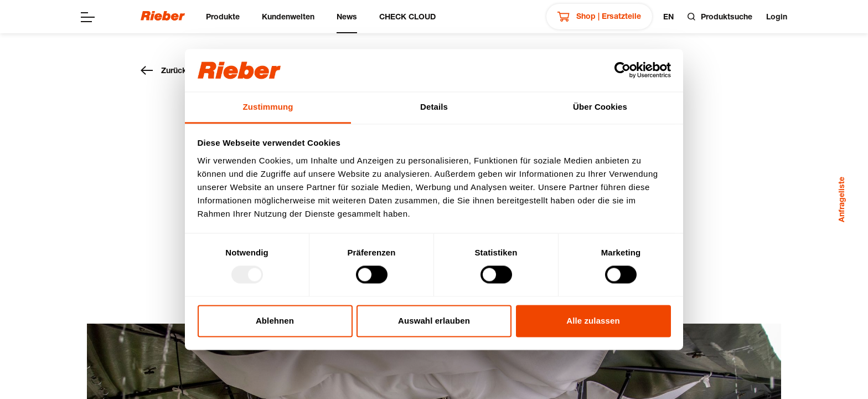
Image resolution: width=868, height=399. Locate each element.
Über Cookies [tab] (600, 107)
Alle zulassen (593, 321)
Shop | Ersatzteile (599, 17)
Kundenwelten (288, 16)
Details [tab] (434, 107)
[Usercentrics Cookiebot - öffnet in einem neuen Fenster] (622, 70)
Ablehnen (275, 321)
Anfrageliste (841, 199)
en (668, 16)
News (347, 16)
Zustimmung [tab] (268, 107)
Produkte (223, 16)
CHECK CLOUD (407, 16)
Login (777, 16)
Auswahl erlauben (434, 321)
